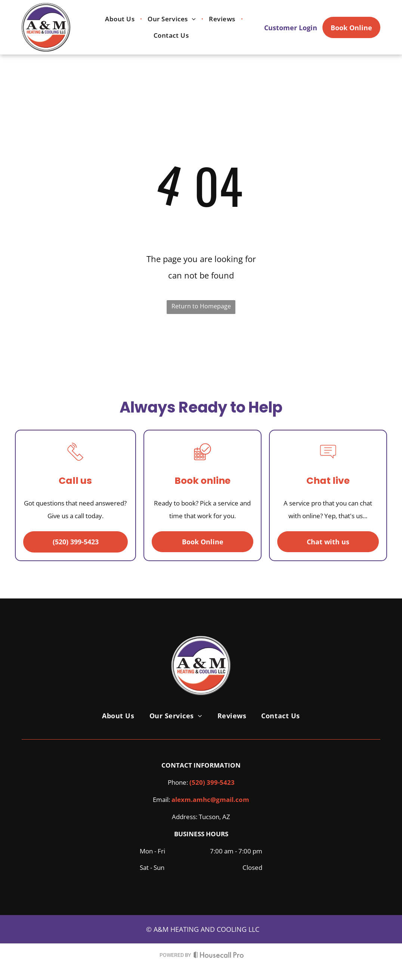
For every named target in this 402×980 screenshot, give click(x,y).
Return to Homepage (201, 306)
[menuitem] (121, 19)
